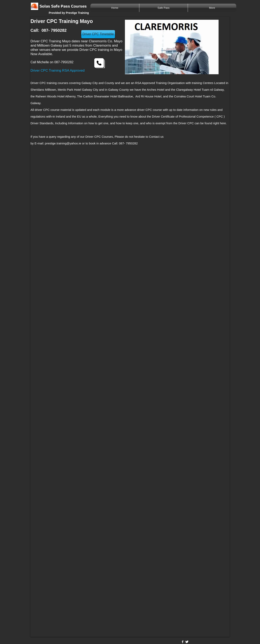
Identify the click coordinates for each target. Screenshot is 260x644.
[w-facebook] (183, 642)
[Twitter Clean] (187, 642)
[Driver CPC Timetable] (98, 34)
